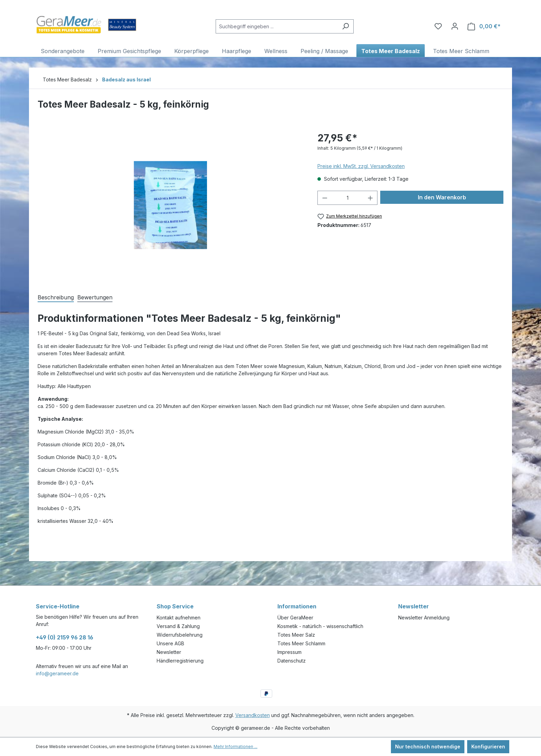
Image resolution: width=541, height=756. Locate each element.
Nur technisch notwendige (428, 747)
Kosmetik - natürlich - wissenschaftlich (320, 626)
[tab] (56, 297)
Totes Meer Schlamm (301, 643)
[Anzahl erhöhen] (371, 198)
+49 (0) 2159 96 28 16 (65, 637)
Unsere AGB (170, 643)
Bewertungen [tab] (95, 297)
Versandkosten (253, 715)
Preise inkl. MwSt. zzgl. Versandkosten (361, 166)
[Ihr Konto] (455, 26)
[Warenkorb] (484, 26)
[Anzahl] (347, 198)
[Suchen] (346, 26)
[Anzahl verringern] (325, 198)
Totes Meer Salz (296, 635)
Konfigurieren (488, 747)
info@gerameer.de (57, 673)
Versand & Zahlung (178, 626)
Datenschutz (292, 661)
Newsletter (169, 652)
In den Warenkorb (442, 197)
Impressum (289, 652)
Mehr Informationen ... (235, 747)
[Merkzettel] (438, 26)
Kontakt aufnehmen (179, 618)
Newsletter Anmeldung (424, 618)
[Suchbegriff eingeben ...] (277, 26)
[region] (171, 205)
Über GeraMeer (295, 618)
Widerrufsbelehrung (180, 635)
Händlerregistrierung (180, 661)
